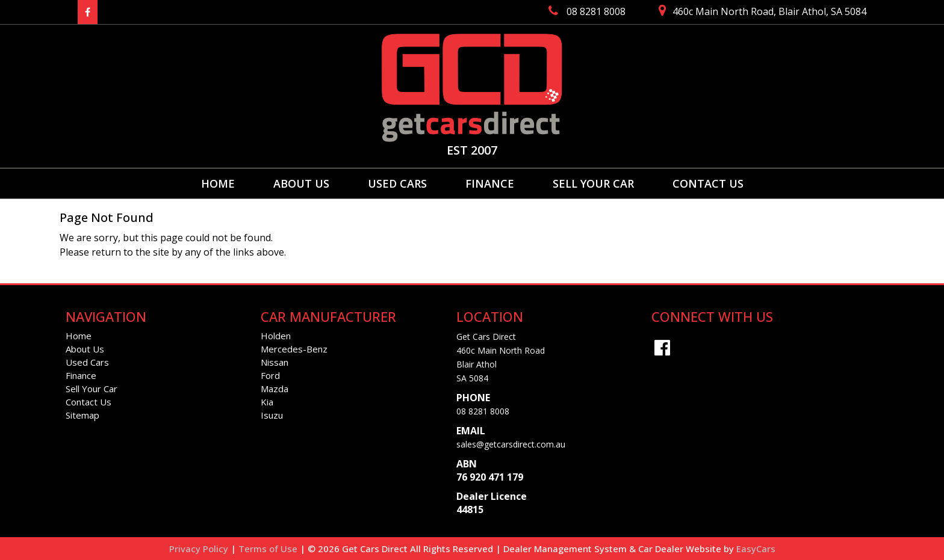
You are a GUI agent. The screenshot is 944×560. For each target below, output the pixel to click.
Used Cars (397, 183)
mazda (275, 389)
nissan (275, 362)
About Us (301, 183)
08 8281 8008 (483, 411)
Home (218, 183)
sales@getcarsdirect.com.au (511, 444)
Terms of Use (269, 549)
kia (267, 402)
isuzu (272, 415)
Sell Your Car (593, 183)
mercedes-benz (294, 349)
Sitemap (82, 415)
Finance (490, 183)
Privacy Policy (200, 549)
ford (270, 375)
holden (276, 336)
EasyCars (756, 549)
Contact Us (708, 183)
